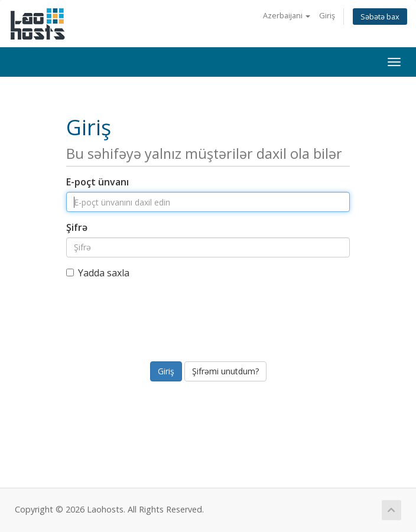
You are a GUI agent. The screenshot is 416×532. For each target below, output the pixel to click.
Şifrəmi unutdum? (225, 371)
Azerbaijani (287, 15)
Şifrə (77, 227)
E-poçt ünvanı (97, 182)
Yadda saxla (98, 273)
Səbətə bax (380, 17)
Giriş (327, 15)
